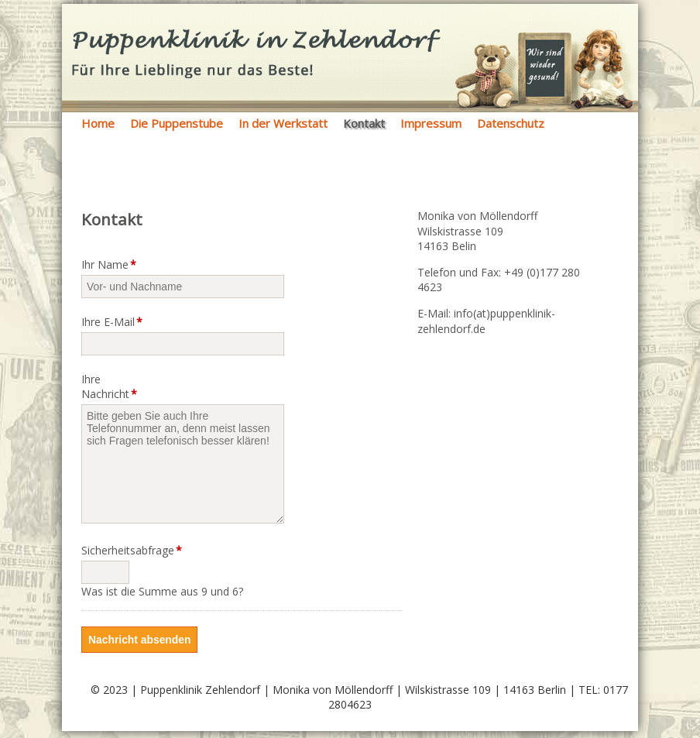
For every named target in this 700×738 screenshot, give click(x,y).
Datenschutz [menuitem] (511, 123)
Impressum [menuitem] (431, 123)
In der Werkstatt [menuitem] (283, 123)
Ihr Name (109, 264)
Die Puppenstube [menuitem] (177, 123)
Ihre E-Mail (112, 322)
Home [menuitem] (98, 123)
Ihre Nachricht (109, 387)
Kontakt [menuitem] (364, 123)
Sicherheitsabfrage (113, 550)
